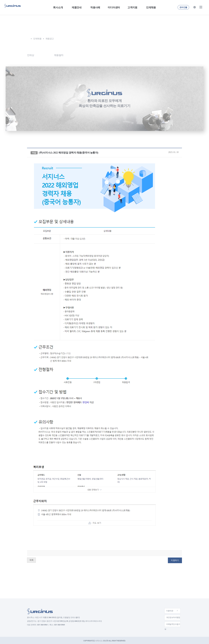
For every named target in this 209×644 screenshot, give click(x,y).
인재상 (31, 55)
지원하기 (175, 559)
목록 (31, 559)
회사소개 (58, 7)
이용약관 (170, 609)
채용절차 (64, 55)
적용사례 (95, 7)
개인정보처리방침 (170, 616)
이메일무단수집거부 (170, 623)
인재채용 (151, 7)
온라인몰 (183, 7)
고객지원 (132, 7)
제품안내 (77, 7)
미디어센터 (114, 7)
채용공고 (47, 55)
